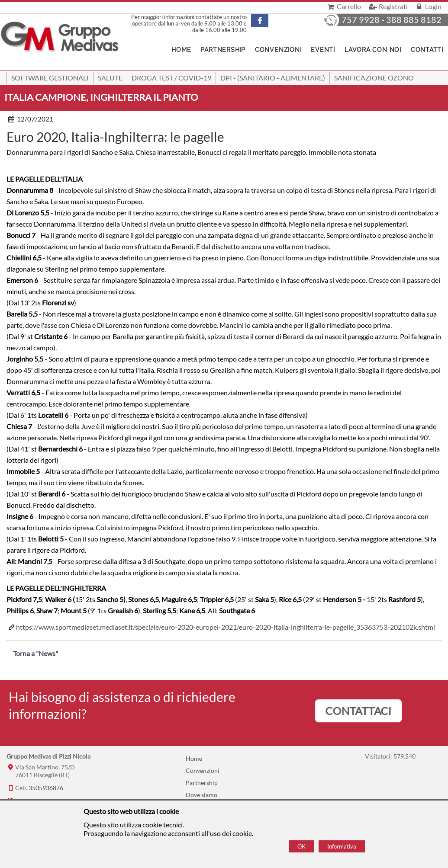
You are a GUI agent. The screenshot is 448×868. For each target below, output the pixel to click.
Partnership (223, 50)
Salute (110, 78)
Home (194, 758)
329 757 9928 (352, 19)
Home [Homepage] (181, 50)
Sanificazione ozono (374, 78)
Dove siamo (201, 795)
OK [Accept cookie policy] (301, 846)
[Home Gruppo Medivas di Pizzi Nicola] (60, 38)
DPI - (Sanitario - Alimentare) (273, 78)
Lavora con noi (373, 50)
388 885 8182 (414, 19)
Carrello (343, 6)
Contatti (427, 50)
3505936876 (46, 788)
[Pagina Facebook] (265, 20)
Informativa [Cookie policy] (342, 846)
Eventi (323, 50)
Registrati (387, 6)
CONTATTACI (358, 711)
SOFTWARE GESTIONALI (50, 78)
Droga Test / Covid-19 (171, 78)
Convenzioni (278, 50)
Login (428, 6)
